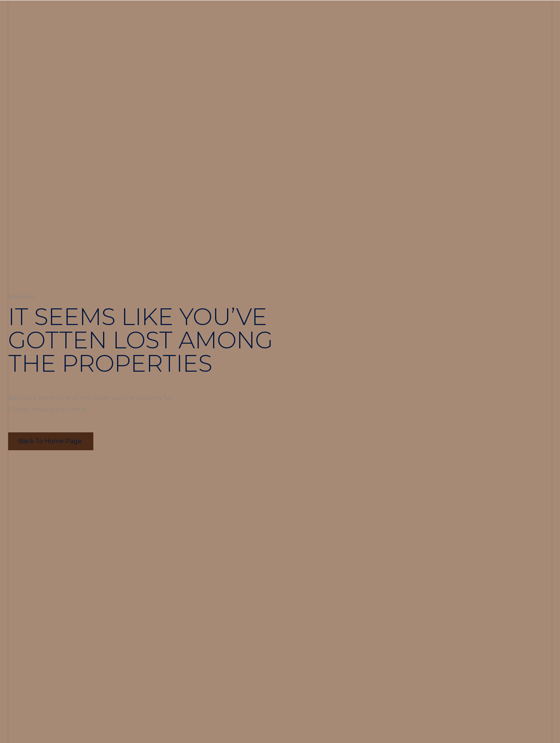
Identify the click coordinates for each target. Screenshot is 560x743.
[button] (51, 441)
